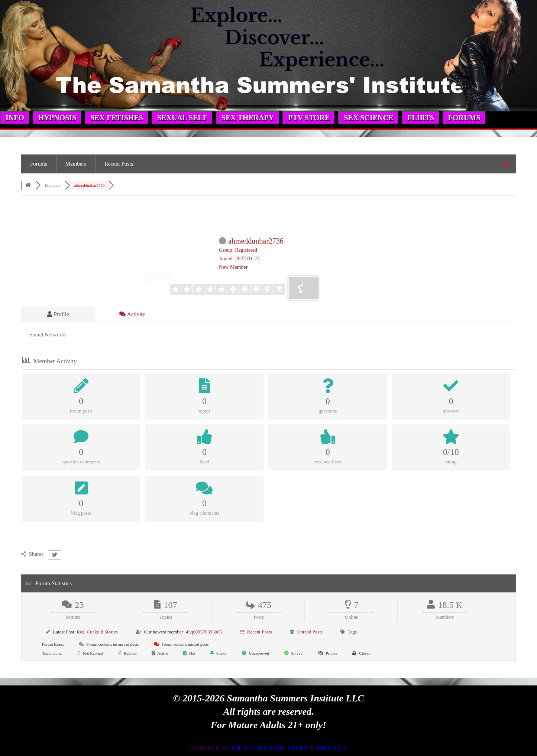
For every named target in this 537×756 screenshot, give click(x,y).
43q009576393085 (204, 632)
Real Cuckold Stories (98, 632)
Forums (39, 164)
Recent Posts (119, 164)
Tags (352, 632)
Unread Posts (310, 632)
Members (76, 164)
